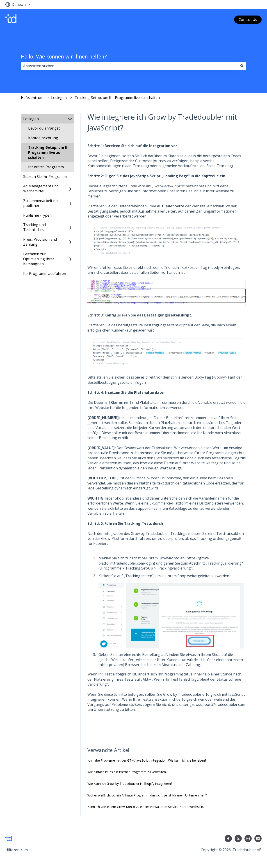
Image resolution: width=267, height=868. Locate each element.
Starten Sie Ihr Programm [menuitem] (45, 177)
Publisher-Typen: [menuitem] (38, 215)
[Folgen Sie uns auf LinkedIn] (258, 839)
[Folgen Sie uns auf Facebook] (228, 839)
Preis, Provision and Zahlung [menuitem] (40, 242)
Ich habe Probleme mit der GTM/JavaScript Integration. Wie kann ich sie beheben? (147, 760)
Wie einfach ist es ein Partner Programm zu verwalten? (127, 772)
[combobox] (129, 66)
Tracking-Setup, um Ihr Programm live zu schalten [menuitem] (49, 152)
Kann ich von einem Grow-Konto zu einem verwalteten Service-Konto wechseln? (146, 807)
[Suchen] (242, 66)
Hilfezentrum (32, 98)
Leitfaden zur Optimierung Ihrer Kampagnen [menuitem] (39, 259)
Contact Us (248, 20)
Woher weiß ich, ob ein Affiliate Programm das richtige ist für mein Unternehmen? (147, 795)
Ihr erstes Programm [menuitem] (46, 167)
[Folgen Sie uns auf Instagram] (248, 839)
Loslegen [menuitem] (31, 119)
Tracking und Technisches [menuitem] (34, 227)
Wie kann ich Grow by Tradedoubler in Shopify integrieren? (130, 784)
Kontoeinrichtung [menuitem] (43, 138)
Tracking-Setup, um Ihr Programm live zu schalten (117, 98)
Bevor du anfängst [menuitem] (44, 128)
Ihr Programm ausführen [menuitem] (45, 274)
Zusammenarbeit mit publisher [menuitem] (41, 203)
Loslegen (59, 98)
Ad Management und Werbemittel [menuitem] (41, 188)
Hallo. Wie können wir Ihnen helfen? (64, 56)
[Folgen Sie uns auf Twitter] (238, 839)
